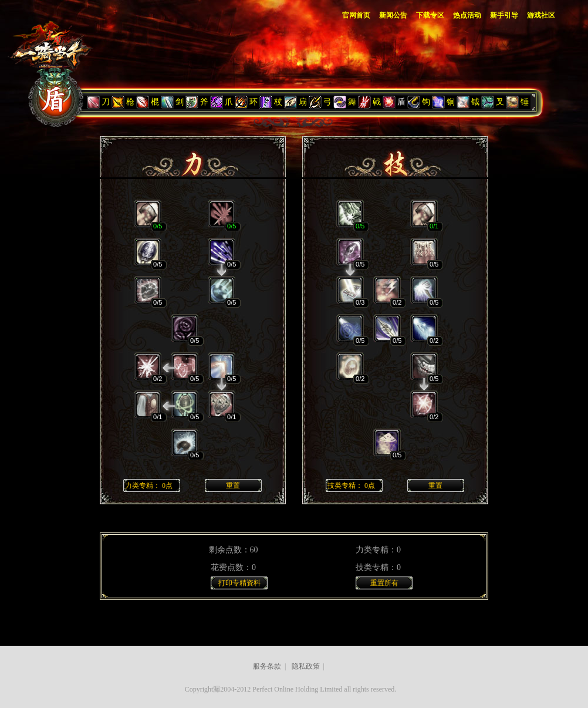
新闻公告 (393, 15)
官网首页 (356, 15)
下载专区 (430, 15)
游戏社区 (541, 15)
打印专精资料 (239, 583)
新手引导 (504, 15)
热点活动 (467, 15)
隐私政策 (306, 666)
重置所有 (384, 583)
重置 (233, 486)
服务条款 (267, 666)
